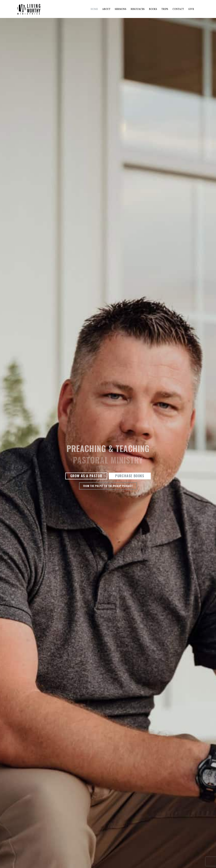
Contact (178, 9)
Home (94, 9)
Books (153, 9)
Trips (165, 9)
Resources (138, 9)
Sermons (121, 9)
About (106, 9)
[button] (86, 476)
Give (191, 9)
